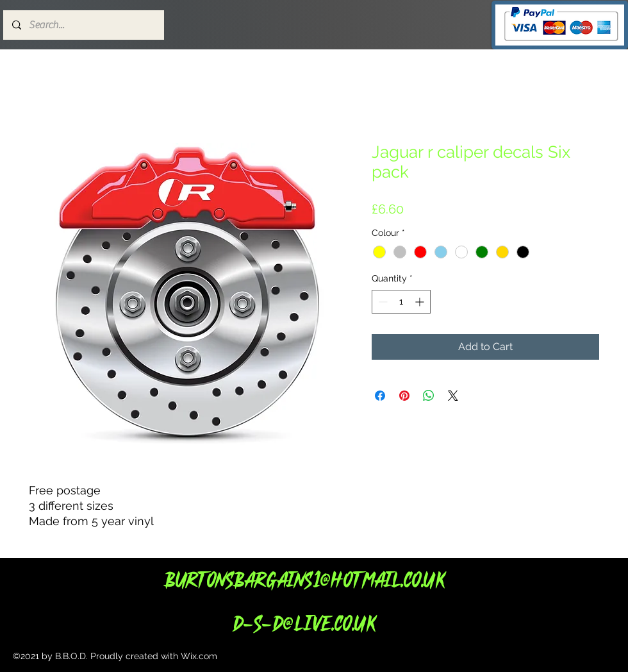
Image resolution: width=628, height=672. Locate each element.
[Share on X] (453, 396)
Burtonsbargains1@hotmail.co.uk (304, 579)
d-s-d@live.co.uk (304, 623)
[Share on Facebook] (380, 396)
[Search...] (83, 25)
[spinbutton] (401, 302)
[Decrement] (382, 302)
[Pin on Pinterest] (404, 396)
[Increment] (421, 302)
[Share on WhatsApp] (429, 396)
